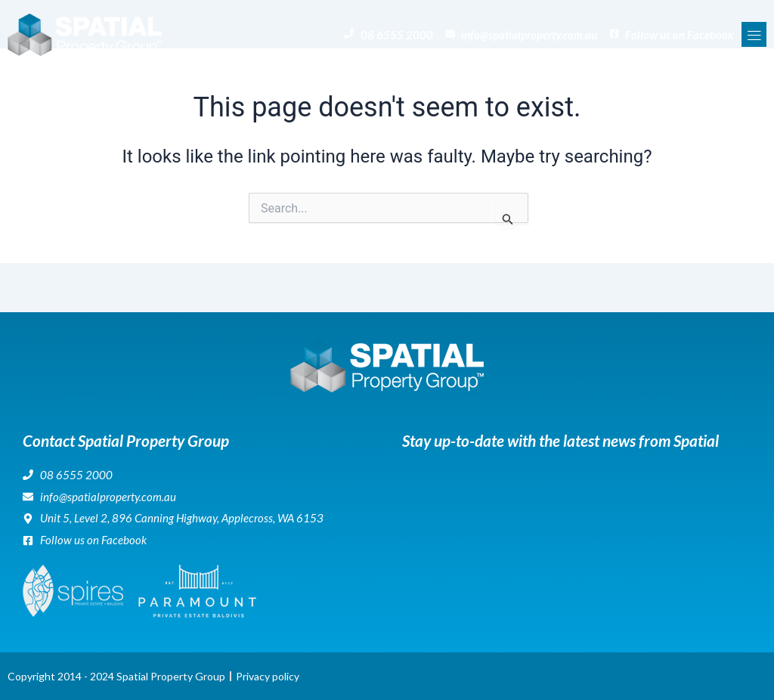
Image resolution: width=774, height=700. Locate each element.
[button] (754, 34)
